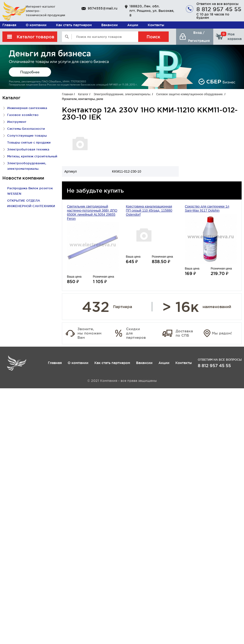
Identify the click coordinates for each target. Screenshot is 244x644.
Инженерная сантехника (27, 108)
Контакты (156, 25)
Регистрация (199, 41)
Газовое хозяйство (23, 115)
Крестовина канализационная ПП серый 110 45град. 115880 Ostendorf (149, 210)
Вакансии (109, 25)
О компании (36, 25)
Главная (9, 25)
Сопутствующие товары (27, 135)
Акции (133, 25)
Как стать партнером (74, 25)
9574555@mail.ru (103, 8)
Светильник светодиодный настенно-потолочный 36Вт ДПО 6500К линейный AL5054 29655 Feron (92, 212)
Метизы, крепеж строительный (32, 156)
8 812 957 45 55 (219, 9)
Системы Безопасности (26, 129)
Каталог (83, 94)
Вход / (199, 33)
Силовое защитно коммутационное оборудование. (190, 94)
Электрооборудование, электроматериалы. (122, 94)
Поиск (153, 37)
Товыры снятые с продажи (29, 142)
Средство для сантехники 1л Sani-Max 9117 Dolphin (207, 208)
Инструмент (17, 122)
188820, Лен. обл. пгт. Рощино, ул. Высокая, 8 (152, 11)
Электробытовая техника (28, 149)
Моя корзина (231, 36)
